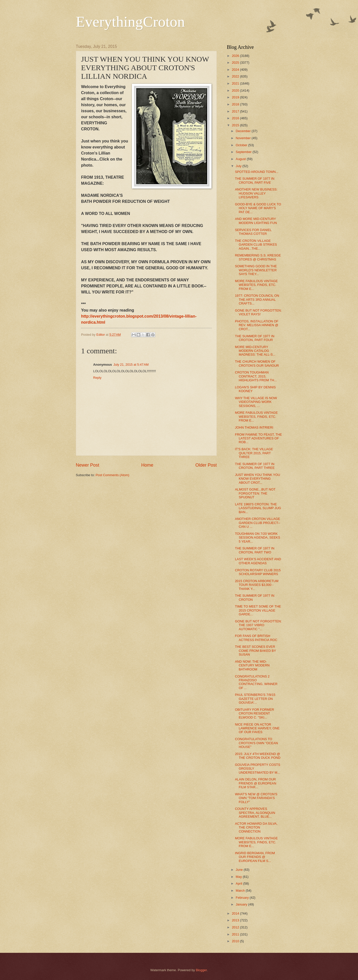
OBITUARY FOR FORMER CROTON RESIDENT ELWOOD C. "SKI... (254, 713)
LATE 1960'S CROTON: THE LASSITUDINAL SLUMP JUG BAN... (258, 508)
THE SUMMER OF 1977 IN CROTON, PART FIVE (255, 180)
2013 (236, 920)
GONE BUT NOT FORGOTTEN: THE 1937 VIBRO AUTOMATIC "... (258, 625)
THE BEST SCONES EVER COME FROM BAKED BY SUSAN (255, 651)
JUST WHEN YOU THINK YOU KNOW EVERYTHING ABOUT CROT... (257, 479)
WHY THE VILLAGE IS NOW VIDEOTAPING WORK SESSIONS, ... (256, 402)
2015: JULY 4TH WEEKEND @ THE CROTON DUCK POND (258, 756)
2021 (236, 83)
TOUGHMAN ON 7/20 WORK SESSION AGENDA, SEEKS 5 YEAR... (258, 538)
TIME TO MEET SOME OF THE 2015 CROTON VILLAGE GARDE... (258, 610)
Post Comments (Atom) (113, 475)
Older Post (206, 465)
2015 (236, 125)
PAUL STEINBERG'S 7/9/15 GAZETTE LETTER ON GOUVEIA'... (255, 699)
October (242, 145)
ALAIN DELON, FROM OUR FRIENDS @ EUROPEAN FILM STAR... (256, 783)
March (241, 891)
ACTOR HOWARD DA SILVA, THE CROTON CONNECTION (256, 827)
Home (147, 465)
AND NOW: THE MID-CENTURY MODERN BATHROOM (252, 665)
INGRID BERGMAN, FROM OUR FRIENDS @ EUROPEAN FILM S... (255, 857)
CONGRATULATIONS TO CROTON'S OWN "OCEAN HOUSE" (256, 743)
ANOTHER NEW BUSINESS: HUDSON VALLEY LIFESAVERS (256, 193)
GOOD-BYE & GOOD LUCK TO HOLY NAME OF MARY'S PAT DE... (258, 208)
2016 (236, 118)
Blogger (201, 970)
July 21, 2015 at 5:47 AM (131, 365)
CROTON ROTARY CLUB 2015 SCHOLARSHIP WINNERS (258, 572)
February (243, 898)
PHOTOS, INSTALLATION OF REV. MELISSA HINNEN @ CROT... (257, 325)
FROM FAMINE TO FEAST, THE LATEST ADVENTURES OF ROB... (258, 438)
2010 (236, 941)
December (244, 131)
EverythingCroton (130, 22)
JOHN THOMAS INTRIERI (254, 427)
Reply (97, 378)
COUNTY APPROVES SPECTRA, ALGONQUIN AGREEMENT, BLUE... (255, 813)
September (244, 152)
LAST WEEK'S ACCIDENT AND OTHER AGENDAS (258, 561)
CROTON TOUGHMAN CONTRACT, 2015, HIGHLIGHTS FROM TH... (256, 376)
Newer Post (87, 465)
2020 (236, 90)
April (239, 883)
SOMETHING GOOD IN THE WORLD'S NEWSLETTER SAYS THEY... (256, 270)
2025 (236, 63)
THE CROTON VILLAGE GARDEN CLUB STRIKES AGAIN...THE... (256, 245)
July (239, 166)
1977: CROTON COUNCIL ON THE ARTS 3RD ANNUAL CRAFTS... (257, 299)
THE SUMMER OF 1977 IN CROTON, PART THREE (255, 466)
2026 (236, 56)
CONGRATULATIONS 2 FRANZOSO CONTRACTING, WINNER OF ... (256, 682)
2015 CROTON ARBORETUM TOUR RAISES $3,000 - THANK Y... (257, 585)
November (244, 138)
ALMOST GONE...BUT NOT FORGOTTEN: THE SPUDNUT (255, 493)
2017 (236, 111)
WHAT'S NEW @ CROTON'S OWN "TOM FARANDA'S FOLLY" (256, 798)
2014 (236, 913)
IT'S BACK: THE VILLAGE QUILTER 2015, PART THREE (254, 453)
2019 (236, 97)
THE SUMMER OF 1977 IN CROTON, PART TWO (255, 550)
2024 (236, 70)
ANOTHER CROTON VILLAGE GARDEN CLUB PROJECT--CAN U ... (258, 523)
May (239, 877)
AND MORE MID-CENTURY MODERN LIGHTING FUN (256, 221)
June (240, 870)
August (241, 159)
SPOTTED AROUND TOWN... (257, 172)
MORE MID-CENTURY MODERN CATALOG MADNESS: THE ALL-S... (255, 351)
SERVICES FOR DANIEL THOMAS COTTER (253, 232)
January (242, 904)
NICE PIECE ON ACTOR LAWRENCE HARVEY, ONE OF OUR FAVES (257, 728)
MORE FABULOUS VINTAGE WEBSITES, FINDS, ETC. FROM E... (256, 285)
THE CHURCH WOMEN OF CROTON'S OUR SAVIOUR (257, 363)
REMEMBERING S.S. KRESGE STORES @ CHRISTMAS (258, 257)
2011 (236, 934)
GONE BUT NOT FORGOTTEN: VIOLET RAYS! (258, 312)
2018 (236, 104)
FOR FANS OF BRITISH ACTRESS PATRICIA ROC (256, 638)
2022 (236, 76)
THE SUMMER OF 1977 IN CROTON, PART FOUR (255, 338)
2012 (236, 927)
